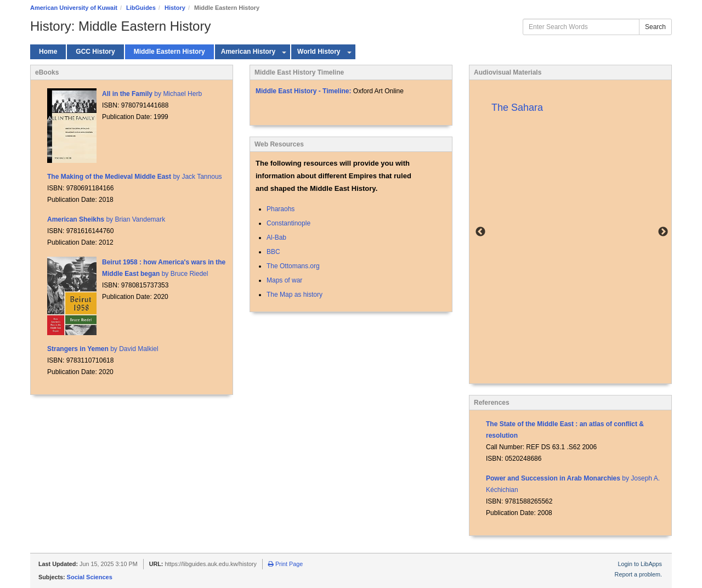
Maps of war (284, 280)
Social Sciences (90, 577)
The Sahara (517, 108)
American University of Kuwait (74, 8)
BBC (273, 252)
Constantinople (288, 223)
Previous (480, 232)
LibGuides (141, 8)
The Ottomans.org (293, 266)
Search (655, 27)
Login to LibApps (640, 564)
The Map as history (295, 295)
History (175, 8)
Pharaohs (281, 209)
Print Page (285, 564)
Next (663, 232)
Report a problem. (638, 574)
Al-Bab (276, 238)
